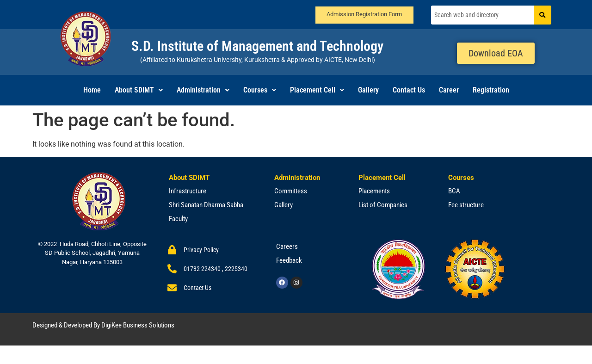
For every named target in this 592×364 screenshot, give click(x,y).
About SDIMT (139, 90)
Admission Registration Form (364, 14)
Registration (491, 90)
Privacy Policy (201, 250)
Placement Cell (317, 90)
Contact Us (409, 90)
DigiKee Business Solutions (138, 325)
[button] (139, 90)
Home (92, 90)
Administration (203, 90)
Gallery (368, 90)
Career (449, 90)
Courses (260, 90)
